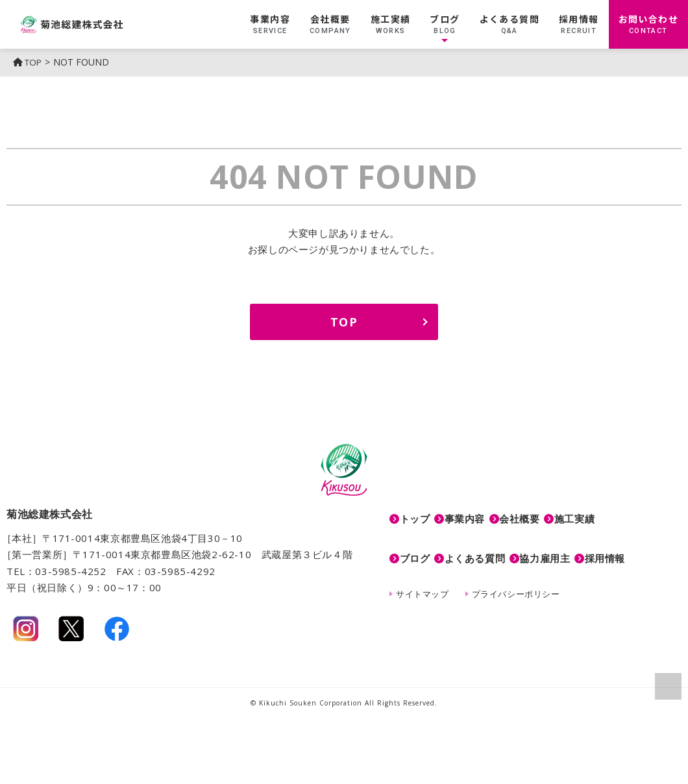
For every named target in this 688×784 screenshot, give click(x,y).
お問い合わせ (648, 24)
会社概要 (330, 24)
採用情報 (579, 24)
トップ (415, 513)
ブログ (445, 24)
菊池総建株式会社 (110, 24)
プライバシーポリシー (516, 573)
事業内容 (270, 24)
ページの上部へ (667, 685)
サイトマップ (423, 573)
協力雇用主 (575, 543)
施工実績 (391, 24)
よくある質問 (510, 24)
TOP (29, 62)
